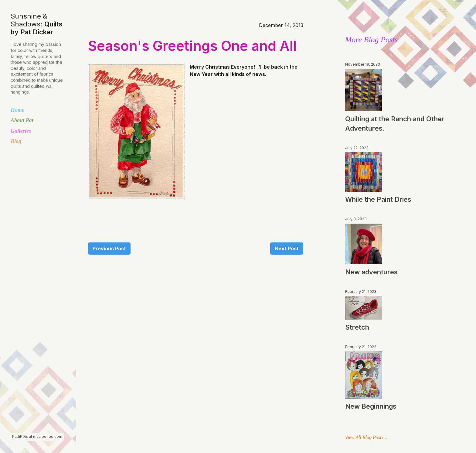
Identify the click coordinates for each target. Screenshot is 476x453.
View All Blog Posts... (366, 437)
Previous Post (109, 249)
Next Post (287, 249)
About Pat (22, 120)
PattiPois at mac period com (37, 436)
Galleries (21, 131)
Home (17, 110)
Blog (16, 141)
